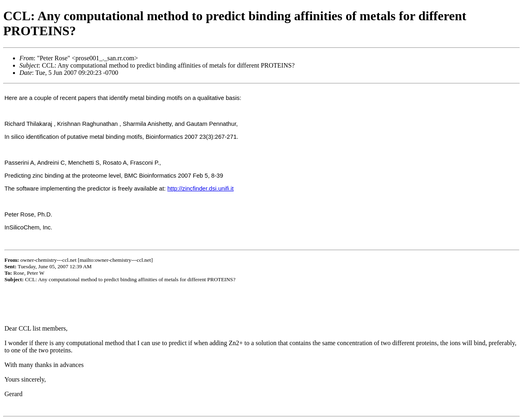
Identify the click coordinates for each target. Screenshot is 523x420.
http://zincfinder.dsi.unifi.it (200, 189)
